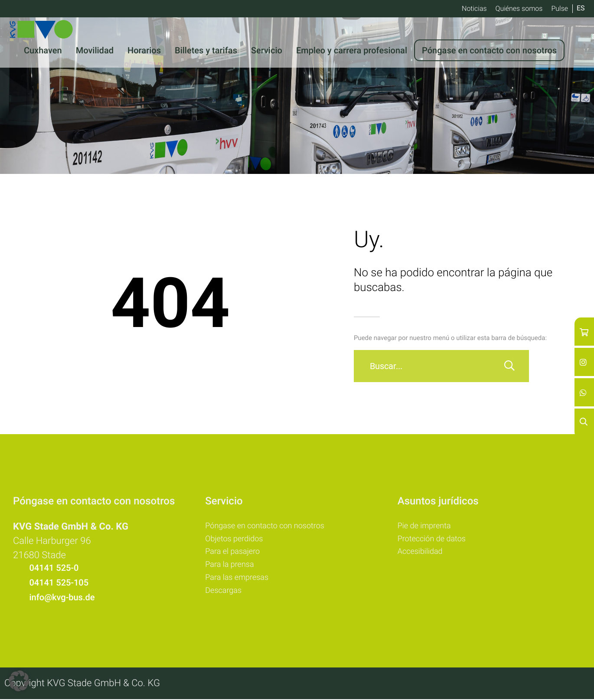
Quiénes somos (519, 8)
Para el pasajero (235, 554)
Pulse (560, 8)
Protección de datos (436, 540)
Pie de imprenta (427, 527)
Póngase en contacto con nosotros (271, 527)
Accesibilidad (423, 554)
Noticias (474, 8)
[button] (19, 681)
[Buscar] (509, 366)
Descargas (225, 596)
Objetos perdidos (237, 540)
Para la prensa (232, 568)
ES (581, 8)
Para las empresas (240, 582)
